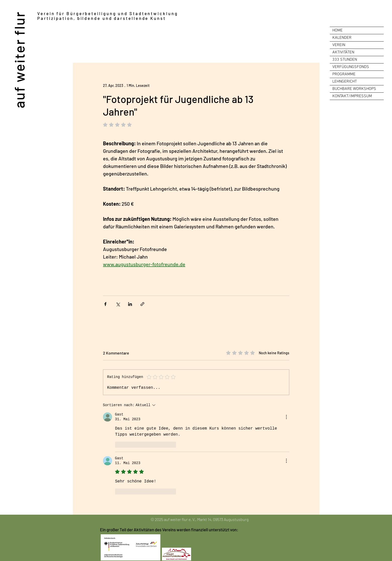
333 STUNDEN (345, 60)
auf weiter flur (19, 60)
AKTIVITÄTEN (343, 52)
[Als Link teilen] (142, 304)
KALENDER (342, 38)
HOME (337, 30)
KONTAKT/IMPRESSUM (352, 96)
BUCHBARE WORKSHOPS (354, 89)
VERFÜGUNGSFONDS (351, 67)
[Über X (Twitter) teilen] (118, 304)
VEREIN (339, 45)
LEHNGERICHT (345, 82)
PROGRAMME (344, 74)
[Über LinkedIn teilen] (130, 304)
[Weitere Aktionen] (286, 417)
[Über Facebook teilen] (105, 304)
